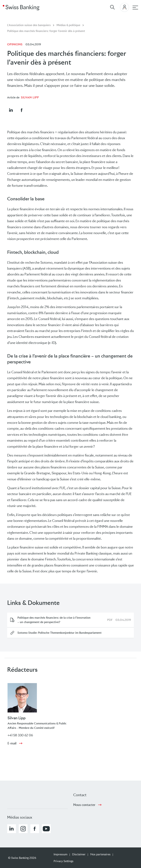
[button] (11, 110)
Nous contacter (84, 805)
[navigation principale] (135, 8)
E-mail (12, 743)
